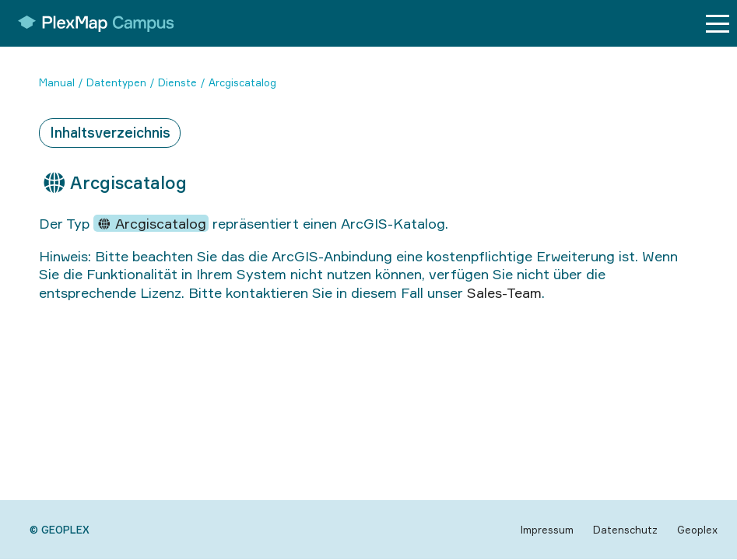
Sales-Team (504, 292)
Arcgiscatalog (242, 82)
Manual (57, 82)
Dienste (177, 82)
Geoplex (697, 530)
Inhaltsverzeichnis (110, 132)
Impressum (547, 530)
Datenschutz (625, 530)
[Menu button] (718, 24)
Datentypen (116, 82)
